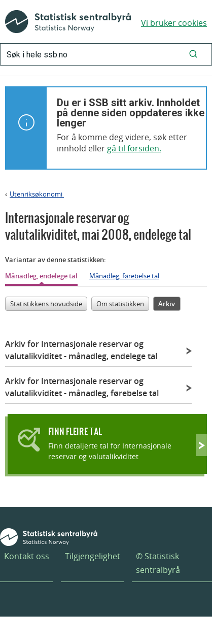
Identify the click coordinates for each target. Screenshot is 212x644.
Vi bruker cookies (174, 23)
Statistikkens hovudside (46, 304)
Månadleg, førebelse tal (124, 276)
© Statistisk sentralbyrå (158, 563)
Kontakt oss (27, 556)
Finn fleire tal (75, 431)
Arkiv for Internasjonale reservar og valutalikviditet (81, 350)
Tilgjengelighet (93, 556)
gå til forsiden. (134, 148)
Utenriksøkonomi (37, 194)
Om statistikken (120, 304)
